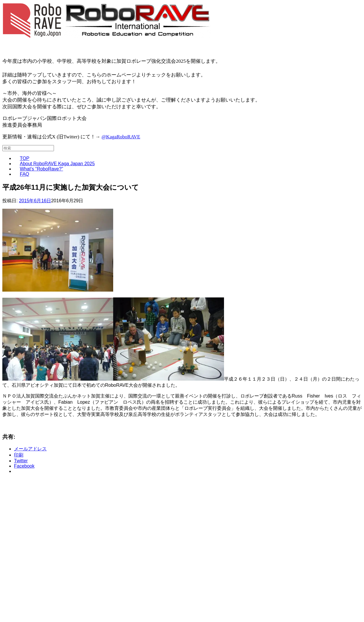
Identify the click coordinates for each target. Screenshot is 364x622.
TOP (25, 158)
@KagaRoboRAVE (121, 137)
